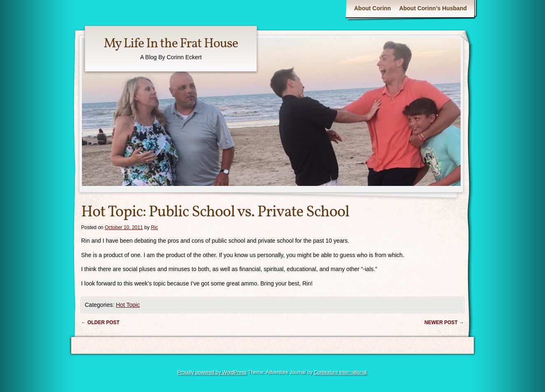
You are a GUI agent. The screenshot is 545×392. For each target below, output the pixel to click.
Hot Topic (128, 305)
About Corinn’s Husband (433, 8)
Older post (100, 322)
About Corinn (372, 8)
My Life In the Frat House (171, 44)
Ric (155, 227)
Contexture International (340, 372)
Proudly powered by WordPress (212, 372)
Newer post (444, 322)
